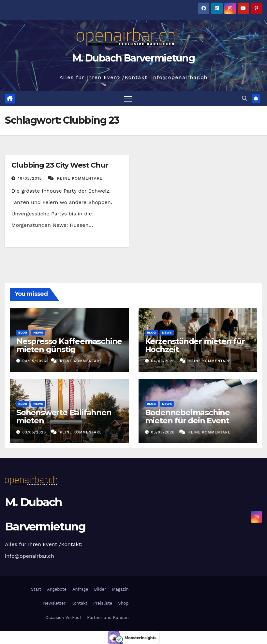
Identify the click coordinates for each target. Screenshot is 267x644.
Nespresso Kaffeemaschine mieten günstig (69, 345)
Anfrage (80, 589)
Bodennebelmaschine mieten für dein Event (187, 417)
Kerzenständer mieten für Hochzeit (195, 345)
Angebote (57, 589)
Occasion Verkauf (63, 617)
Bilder (100, 589)
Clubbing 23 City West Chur (60, 165)
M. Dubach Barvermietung (133, 58)
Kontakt (79, 603)
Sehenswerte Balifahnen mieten (64, 417)
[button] (245, 98)
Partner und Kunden (108, 617)
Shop (123, 603)
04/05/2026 (35, 361)
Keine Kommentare (80, 178)
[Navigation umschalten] (128, 98)
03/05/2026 (35, 432)
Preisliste (103, 603)
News (38, 332)
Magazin (120, 589)
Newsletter (54, 603)
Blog (23, 332)
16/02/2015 (31, 178)
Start (36, 589)
